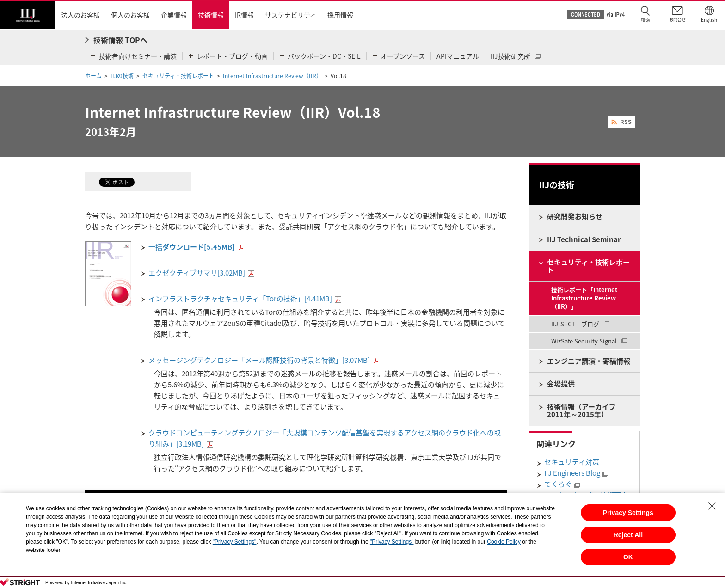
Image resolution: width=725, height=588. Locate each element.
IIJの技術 (122, 76)
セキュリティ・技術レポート (178, 76)
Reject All (628, 535)
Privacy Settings (628, 513)
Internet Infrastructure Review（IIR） (272, 76)
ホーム (93, 76)
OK (628, 557)
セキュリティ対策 (572, 462)
